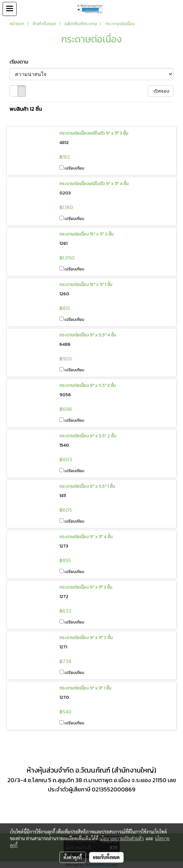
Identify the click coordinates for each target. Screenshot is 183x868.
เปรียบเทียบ (74, 168)
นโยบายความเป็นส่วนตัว (122, 838)
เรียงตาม (21, 62)
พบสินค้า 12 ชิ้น (26, 109)
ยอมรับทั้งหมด (106, 857)
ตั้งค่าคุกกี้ (73, 857)
